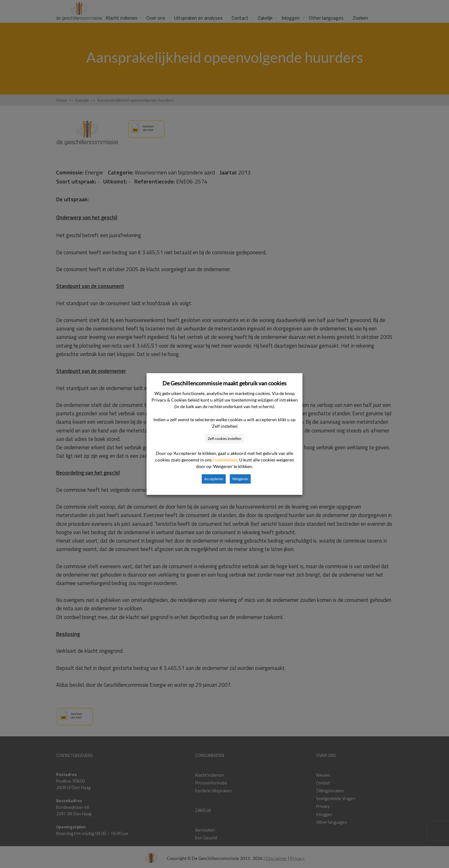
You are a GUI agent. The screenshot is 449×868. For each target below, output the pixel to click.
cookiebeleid (225, 460)
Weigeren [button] (240, 479)
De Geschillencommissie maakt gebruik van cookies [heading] (224, 383)
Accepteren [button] (214, 479)
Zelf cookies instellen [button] (224, 439)
